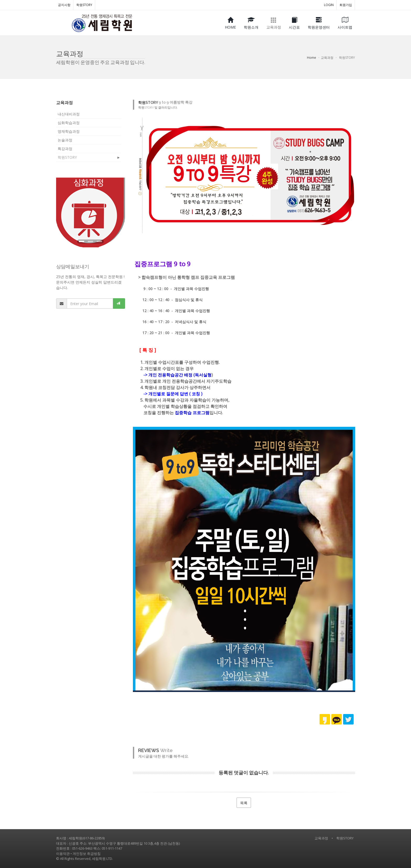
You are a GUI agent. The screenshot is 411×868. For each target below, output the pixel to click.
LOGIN (329, 5)
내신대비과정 (69, 114)
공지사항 (64, 5)
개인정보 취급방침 (87, 854)
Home (312, 58)
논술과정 (65, 140)
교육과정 (321, 838)
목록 (244, 803)
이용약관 (63, 854)
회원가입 (346, 5)
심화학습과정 (69, 123)
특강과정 (65, 149)
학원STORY (84, 5)
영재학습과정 (69, 131)
